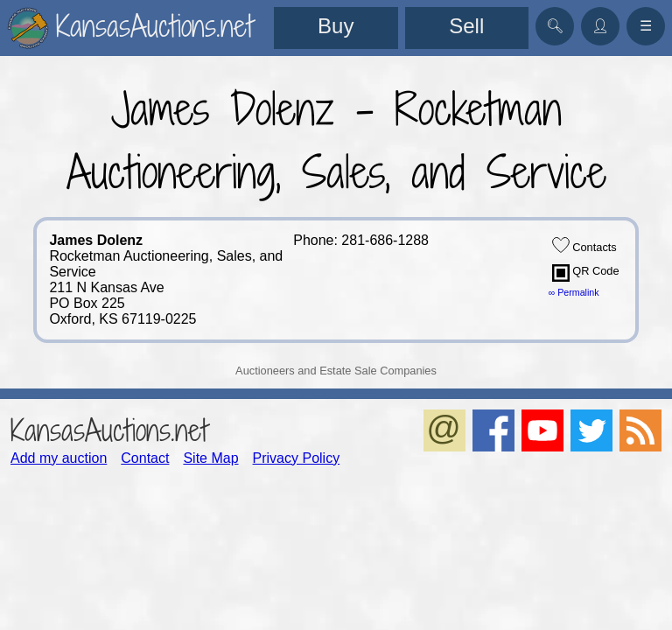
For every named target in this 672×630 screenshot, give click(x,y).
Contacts (584, 245)
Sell (466, 26)
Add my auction (59, 458)
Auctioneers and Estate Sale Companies (336, 371)
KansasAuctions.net (109, 430)
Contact (145, 458)
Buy (336, 26)
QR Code (586, 273)
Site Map (210, 458)
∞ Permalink (574, 292)
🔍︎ (555, 26)
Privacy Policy (297, 458)
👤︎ (600, 26)
